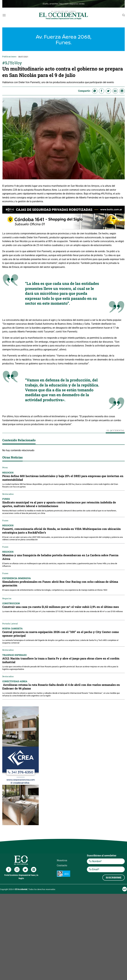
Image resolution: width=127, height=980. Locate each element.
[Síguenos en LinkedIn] (34, 870)
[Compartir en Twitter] (108, 91)
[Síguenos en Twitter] (25, 870)
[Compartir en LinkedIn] (122, 91)
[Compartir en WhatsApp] (95, 91)
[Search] (124, 15)
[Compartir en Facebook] (102, 91)
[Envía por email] (115, 91)
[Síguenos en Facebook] (9, 870)
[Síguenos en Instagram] (17, 870)
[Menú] (4, 15)
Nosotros (62, 860)
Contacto (62, 865)
